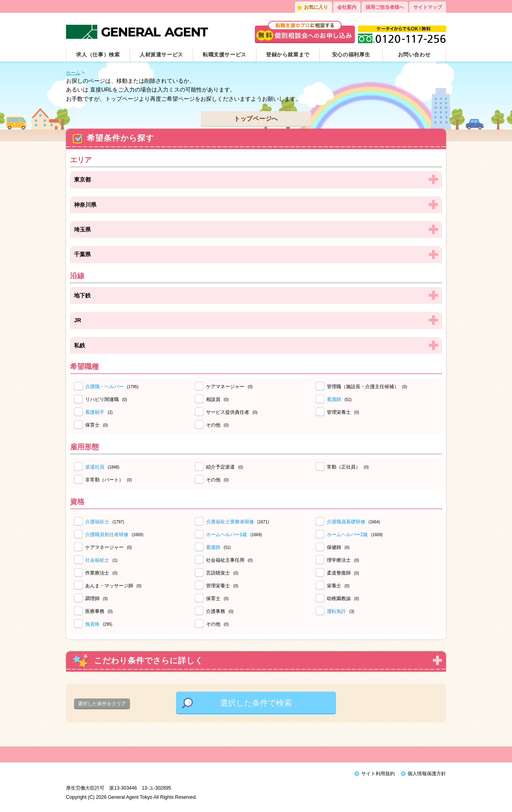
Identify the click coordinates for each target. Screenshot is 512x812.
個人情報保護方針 (427, 774)
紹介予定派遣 (225, 467)
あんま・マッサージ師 (113, 586)
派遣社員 (95, 467)
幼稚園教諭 (343, 599)
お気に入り (316, 7)
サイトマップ (428, 7)
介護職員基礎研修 (346, 522)
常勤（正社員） (348, 467)
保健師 (338, 547)
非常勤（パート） (109, 480)
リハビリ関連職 (106, 399)
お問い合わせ (414, 55)
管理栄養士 (343, 412)
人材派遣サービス (161, 55)
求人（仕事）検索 (98, 55)
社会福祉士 (97, 560)
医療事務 (99, 611)
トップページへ (256, 119)
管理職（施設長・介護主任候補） (367, 387)
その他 (217, 425)
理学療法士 (343, 560)
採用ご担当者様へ (385, 7)
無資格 (92, 624)
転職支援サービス (225, 55)
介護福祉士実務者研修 (230, 522)
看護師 (334, 399)
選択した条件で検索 (256, 703)
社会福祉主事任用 (229, 560)
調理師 (97, 599)
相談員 (217, 399)
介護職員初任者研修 (107, 535)
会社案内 (347, 7)
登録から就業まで (288, 55)
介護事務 (220, 611)
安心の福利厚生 (351, 55)
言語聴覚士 (222, 573)
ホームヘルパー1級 (227, 535)
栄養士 (338, 586)
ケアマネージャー (229, 387)
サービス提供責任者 (232, 412)
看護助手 (95, 412)
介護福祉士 (97, 522)
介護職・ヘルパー (104, 387)
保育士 (97, 425)
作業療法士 (101, 573)
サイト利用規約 (378, 774)
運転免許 (336, 611)
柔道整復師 (343, 573)
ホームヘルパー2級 (347, 535)
